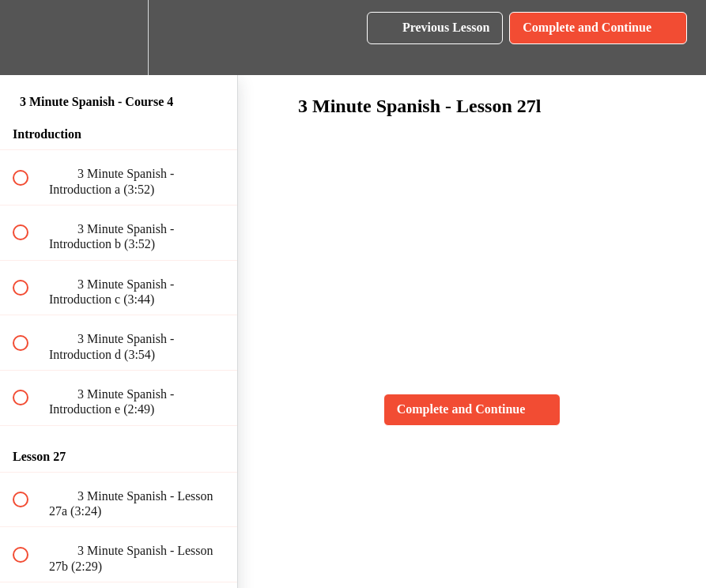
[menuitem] (119, 38)
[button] (29, 38)
